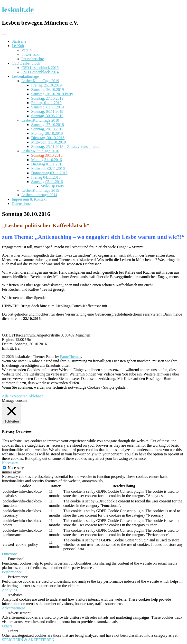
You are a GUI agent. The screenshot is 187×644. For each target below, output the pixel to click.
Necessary (16, 468)
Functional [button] (10, 554)
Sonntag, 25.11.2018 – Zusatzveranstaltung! (65, 147)
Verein (27, 50)
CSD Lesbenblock (26, 63)
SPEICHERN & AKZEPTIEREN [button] (28, 640)
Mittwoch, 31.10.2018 (48, 142)
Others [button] (7, 626)
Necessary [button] (10, 463)
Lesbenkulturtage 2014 (39, 195)
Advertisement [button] (13, 608)
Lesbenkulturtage (25, 76)
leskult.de (18, 10)
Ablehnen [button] (36, 396)
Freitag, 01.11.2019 (46, 103)
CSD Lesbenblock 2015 (40, 68)
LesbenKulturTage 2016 (40, 151)
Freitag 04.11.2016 (46, 177)
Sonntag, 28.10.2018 (47, 129)
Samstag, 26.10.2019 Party (52, 94)
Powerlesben (31, 54)
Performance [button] (12, 572)
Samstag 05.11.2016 (47, 182)
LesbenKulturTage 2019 (40, 81)
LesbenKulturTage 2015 (40, 190)
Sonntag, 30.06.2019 (47, 116)
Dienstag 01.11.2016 (47, 164)
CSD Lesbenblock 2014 (40, 72)
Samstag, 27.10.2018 (47, 125)
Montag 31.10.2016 (47, 160)
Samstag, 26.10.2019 (47, 90)
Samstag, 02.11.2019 (47, 107)
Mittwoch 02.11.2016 (48, 168)
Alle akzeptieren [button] (15, 396)
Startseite (19, 41)
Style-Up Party (53, 186)
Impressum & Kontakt (29, 199)
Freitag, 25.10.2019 (46, 85)
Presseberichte (33, 59)
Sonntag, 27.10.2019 (47, 98)
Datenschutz (21, 204)
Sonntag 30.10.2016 (47, 155)
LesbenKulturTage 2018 (40, 120)
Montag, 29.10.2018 (47, 133)
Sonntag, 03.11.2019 (47, 111)
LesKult (18, 46)
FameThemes (71, 357)
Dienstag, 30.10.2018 (48, 138)
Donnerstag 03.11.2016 (49, 173)
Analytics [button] (9, 590)
